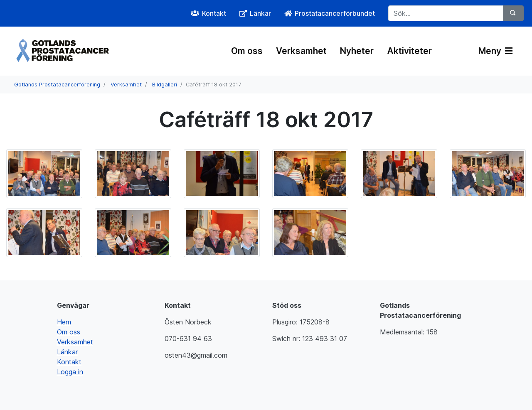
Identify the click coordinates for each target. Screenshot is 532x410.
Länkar (67, 352)
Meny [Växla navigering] (495, 51)
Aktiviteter (409, 51)
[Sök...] (446, 13)
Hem (64, 322)
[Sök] (513, 13)
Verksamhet (301, 51)
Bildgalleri (165, 85)
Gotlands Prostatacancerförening (57, 85)
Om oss (247, 51)
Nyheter (357, 51)
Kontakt (69, 362)
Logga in (70, 372)
